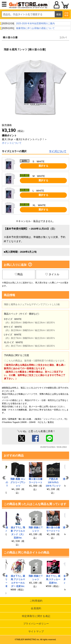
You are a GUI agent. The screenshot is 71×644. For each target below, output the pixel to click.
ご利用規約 (36, 601)
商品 (19, 274)
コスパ (63, 37)
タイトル (52, 274)
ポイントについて (12, 143)
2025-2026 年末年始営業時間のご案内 (35, 23)
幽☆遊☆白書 (10, 37)
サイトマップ (36, 631)
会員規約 (36, 608)
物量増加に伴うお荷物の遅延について (35, 28)
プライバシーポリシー (36, 624)
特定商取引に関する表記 (36, 616)
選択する (43, 166)
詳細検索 (66, 14)
